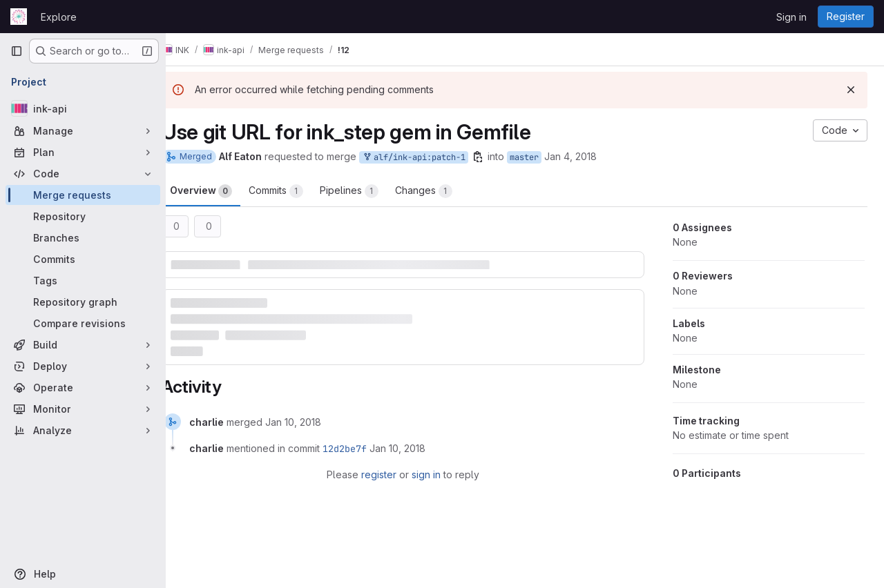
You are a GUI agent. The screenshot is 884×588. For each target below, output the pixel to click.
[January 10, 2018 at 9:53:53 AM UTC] (314, 419)
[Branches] (83, 238)
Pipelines (370, 191)
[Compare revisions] (83, 323)
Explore (59, 17)
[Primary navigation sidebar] (17, 51)
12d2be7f (365, 445)
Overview (222, 191)
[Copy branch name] (499, 157)
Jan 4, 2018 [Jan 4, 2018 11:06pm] (591, 156)
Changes (444, 191)
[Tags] (83, 281)
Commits (297, 191)
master (545, 157)
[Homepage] (19, 17)
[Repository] (83, 216)
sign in (436, 471)
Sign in (791, 17)
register (389, 471)
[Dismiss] (851, 90)
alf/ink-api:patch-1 (434, 158)
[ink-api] (83, 108)
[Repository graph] (83, 302)
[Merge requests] (83, 195)
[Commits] (83, 259)
